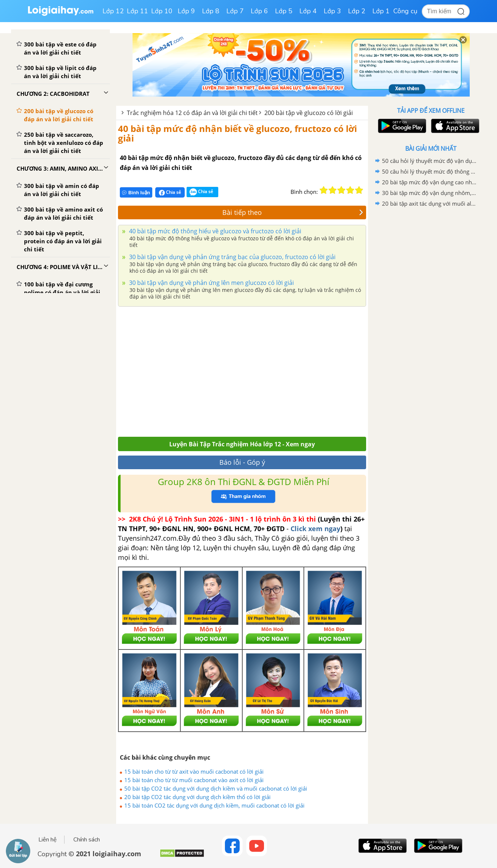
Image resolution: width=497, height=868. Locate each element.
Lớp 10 (162, 11)
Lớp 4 (308, 11)
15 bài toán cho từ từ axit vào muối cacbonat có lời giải (194, 771)
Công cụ (405, 11)
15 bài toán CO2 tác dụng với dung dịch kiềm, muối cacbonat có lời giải (214, 805)
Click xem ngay (315, 529)
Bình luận (136, 193)
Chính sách (87, 840)
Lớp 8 (211, 11)
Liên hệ (48, 840)
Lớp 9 (186, 11)
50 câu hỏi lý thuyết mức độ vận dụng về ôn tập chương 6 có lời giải (430, 161)
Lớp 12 (113, 11)
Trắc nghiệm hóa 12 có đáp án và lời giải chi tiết (192, 113)
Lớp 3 (332, 11)
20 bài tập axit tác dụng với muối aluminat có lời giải (430, 203)
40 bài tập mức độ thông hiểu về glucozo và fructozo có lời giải (214, 231)
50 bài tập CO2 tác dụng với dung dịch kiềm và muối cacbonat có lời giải (216, 788)
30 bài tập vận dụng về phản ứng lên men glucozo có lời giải (211, 283)
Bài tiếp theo (293, 212)
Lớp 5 (284, 11)
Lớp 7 (235, 11)
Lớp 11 (138, 11)
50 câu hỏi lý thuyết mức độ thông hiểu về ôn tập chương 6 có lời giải (430, 171)
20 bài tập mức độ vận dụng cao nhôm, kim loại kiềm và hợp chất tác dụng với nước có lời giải (430, 182)
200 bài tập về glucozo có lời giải (309, 113)
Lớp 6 (259, 11)
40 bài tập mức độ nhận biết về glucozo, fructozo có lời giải (237, 133)
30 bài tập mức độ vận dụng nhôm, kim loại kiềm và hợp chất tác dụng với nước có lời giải (430, 193)
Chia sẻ (170, 192)
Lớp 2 (357, 11)
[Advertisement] (242, 370)
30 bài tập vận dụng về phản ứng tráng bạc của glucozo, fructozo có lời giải (232, 257)
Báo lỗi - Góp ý (242, 462)
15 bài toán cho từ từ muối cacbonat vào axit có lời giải (194, 780)
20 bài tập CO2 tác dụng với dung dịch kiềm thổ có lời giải (197, 797)
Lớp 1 (381, 11)
